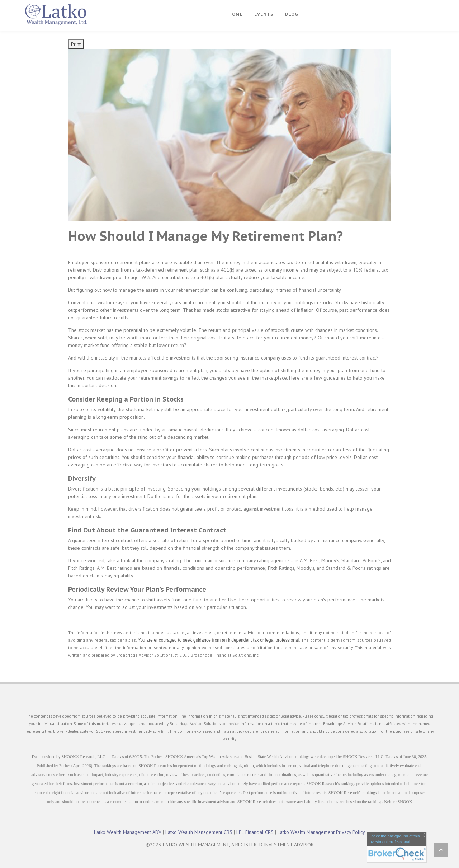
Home (236, 14)
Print (76, 44)
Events (264, 14)
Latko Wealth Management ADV (128, 832)
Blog (292, 14)
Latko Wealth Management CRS (199, 832)
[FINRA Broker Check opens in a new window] (397, 847)
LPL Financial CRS (255, 832)
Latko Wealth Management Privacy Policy (321, 832)
